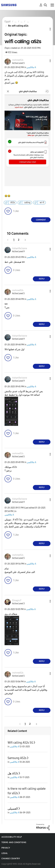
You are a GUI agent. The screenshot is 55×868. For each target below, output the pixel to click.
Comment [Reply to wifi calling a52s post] (41, 220)
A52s (13, 203)
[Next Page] (24, 240)
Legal (5, 853)
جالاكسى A (31, 67)
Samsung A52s (17, 758)
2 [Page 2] (19, 240)
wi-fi (42, 203)
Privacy (6, 848)
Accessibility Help (12, 837)
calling (27, 203)
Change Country (11, 859)
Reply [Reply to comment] (42, 279)
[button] (45, 61)
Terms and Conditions (14, 842)
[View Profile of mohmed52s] (18, 60)
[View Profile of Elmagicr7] (17, 600)
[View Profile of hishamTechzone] (20, 248)
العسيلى (13, 809)
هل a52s (13, 773)
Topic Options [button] (45, 29)
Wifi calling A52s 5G (20, 743)
